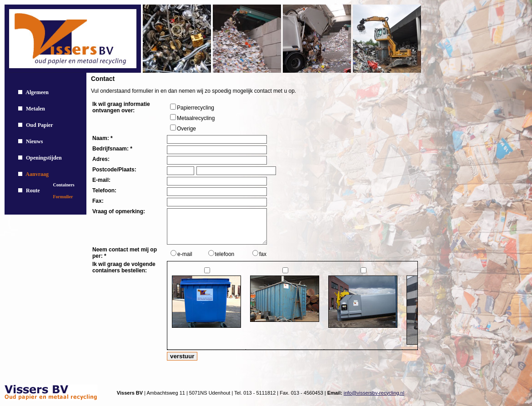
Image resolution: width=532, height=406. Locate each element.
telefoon (225, 254)
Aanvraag (37, 174)
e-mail (185, 254)
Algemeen (37, 92)
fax (263, 254)
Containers (64, 185)
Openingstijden (44, 158)
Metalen (35, 109)
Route (33, 190)
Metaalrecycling (196, 118)
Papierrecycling (196, 108)
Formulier (63, 197)
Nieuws (34, 141)
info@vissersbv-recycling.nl (374, 393)
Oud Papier (40, 125)
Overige (186, 129)
